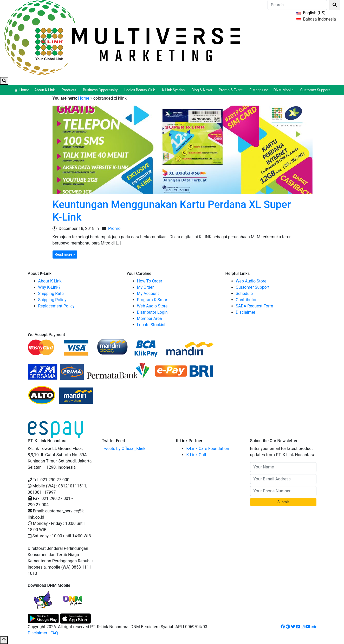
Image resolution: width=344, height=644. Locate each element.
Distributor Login (152, 312)
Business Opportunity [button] (101, 90)
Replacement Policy (56, 306)
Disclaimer (246, 312)
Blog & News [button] (203, 90)
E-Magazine (259, 90)
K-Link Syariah (174, 90)
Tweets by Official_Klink (124, 449)
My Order (145, 287)
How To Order (150, 281)
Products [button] (70, 90)
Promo (114, 228)
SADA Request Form (255, 306)
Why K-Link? (49, 287)
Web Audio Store (152, 306)
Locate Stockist (151, 325)
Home (24, 90)
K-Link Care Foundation (208, 449)
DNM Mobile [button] (284, 90)
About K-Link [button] (45, 90)
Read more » (65, 254)
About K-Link (50, 281)
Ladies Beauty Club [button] (141, 90)
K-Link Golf (196, 455)
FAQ (54, 633)
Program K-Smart (153, 300)
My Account (148, 294)
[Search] (297, 5)
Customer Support (315, 90)
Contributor (246, 300)
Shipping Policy (52, 300)
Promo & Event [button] (231, 90)
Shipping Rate (51, 294)
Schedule (244, 294)
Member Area (150, 318)
